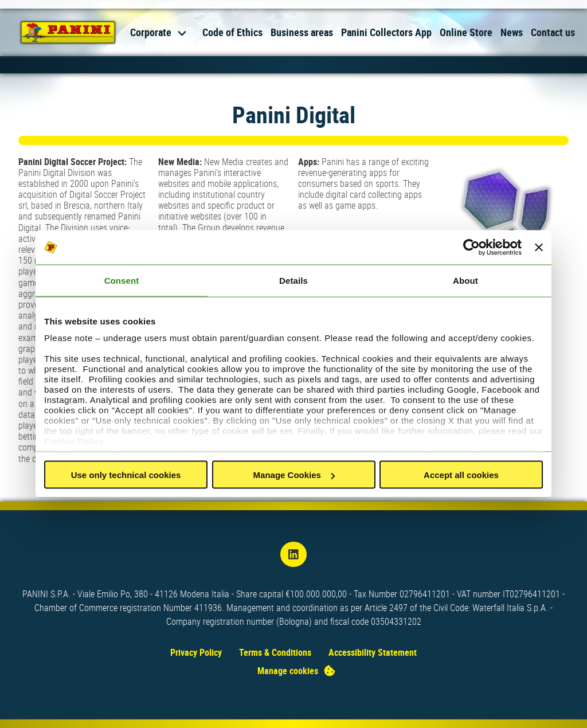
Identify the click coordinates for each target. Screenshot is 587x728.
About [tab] (465, 281)
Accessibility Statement (373, 652)
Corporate (151, 32)
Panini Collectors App (386, 32)
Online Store (466, 32)
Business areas (302, 32)
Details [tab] (293, 281)
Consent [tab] (122, 281)
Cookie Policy (74, 441)
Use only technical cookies (126, 475)
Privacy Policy (196, 652)
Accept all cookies (461, 475)
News (512, 32)
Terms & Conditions (275, 652)
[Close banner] (539, 248)
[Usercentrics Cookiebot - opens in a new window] (471, 248)
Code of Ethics (232, 32)
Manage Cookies (294, 475)
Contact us (553, 32)
